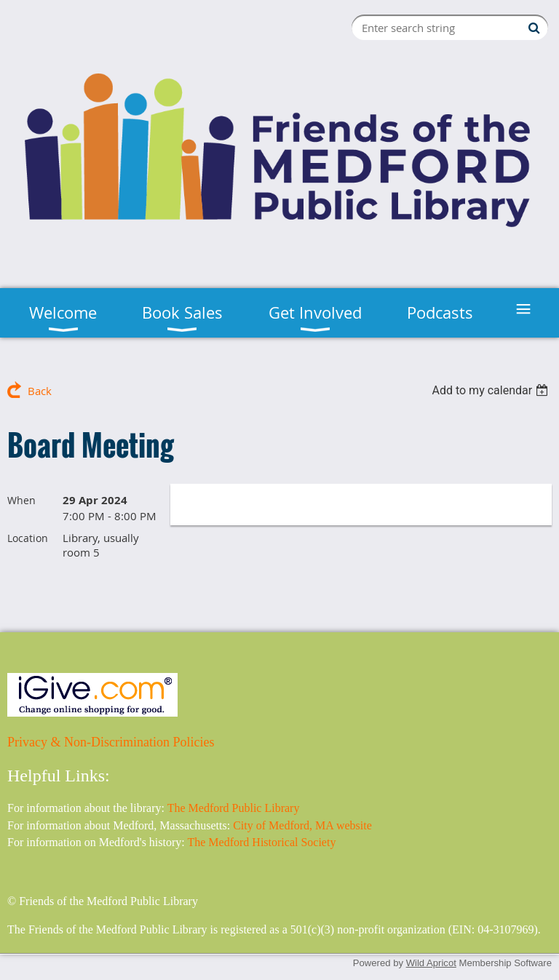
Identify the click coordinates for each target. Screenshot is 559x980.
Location (28, 538)
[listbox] (492, 390)
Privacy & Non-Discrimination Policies (111, 742)
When (21, 500)
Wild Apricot (431, 963)
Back (40, 391)
